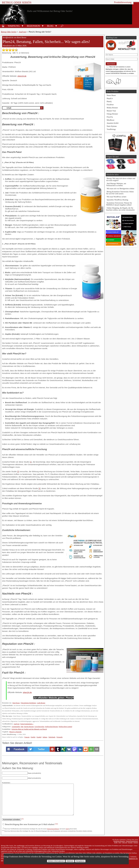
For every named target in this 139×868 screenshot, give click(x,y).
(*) (23, 819)
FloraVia (110, 117)
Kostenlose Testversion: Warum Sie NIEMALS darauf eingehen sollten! (119, 204)
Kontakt (130, 842)
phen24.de (22, 76)
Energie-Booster (29, 727)
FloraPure (110, 105)
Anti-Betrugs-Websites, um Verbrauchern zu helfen (116, 184)
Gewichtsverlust (39, 727)
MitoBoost (111, 120)
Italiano (45, 737)
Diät (22, 727)
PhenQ (109, 101)
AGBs (116, 842)
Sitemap (136, 842)
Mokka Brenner (112, 108)
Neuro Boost (111, 95)
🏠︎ (3, 26)
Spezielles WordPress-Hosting (117, 200)
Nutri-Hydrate (112, 126)
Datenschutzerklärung (53, 829)
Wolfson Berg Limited (65, 727)
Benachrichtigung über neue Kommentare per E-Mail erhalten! (30, 824)
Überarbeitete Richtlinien (28, 703)
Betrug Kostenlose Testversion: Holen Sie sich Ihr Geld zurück (120, 193)
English (33, 737)
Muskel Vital (111, 111)
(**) (57, 824)
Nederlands (52, 737)
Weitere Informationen (56, 861)
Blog (50, 26)
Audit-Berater (41, 703)
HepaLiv (110, 98)
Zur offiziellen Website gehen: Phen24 (53, 698)
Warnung (14, 26)
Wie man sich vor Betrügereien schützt (121, 189)
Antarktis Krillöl (113, 123)
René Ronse (16, 703)
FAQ (120, 842)
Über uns (125, 842)
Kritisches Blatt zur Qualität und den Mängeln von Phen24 (29, 729)
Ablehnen (70, 861)
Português (60, 737)
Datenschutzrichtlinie (117, 71)
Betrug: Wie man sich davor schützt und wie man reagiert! (121, 179)
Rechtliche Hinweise (119, 841)
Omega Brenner (112, 114)
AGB (67, 829)
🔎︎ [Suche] (62, 26)
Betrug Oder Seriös (17, 3)
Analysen (22, 32)
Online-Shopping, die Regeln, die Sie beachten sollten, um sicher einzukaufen (120, 209)
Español (39, 737)
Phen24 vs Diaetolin (15, 732)
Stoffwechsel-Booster (51, 727)
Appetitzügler (16, 727)
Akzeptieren (80, 861)
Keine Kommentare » (27, 724)
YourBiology (111, 129)
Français (27, 737)
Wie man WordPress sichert (117, 197)
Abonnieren (111, 64)
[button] (22, 26)
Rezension (33, 26)
